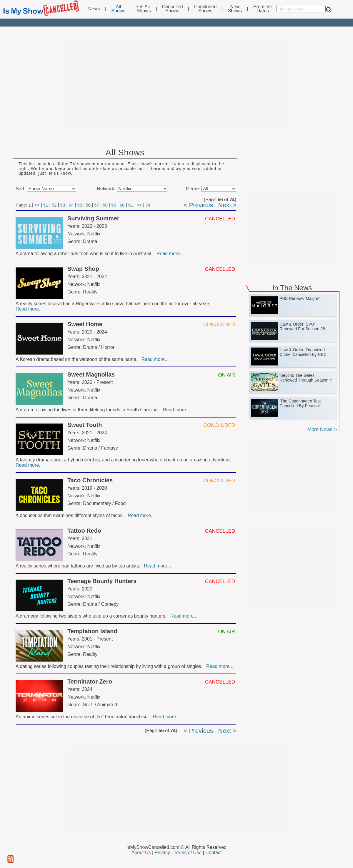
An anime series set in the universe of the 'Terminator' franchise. (84, 717)
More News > (322, 429)
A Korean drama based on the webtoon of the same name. (78, 359)
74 (148, 205)
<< (37, 205)
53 (63, 205)
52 (54, 205)
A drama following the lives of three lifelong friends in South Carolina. (89, 410)
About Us (141, 853)
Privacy (162, 853)
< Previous (198, 205)
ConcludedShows (205, 9)
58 (105, 205)
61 (131, 205)
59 (114, 205)
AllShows (118, 9)
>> (139, 205)
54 (71, 205)
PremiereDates (263, 9)
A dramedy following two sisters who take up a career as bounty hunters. (92, 616)
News (94, 9)
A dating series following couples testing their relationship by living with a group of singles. (110, 666)
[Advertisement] (176, 83)
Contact (213, 853)
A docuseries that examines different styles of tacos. (71, 515)
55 (80, 205)
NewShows (235, 9)
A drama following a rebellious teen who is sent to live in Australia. (85, 254)
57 (97, 205)
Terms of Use (188, 853)
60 (122, 205)
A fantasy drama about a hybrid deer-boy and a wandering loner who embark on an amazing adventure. (124, 460)
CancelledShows (173, 9)
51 (46, 205)
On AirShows (144, 9)
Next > (227, 205)
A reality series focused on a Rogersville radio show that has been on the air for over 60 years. (114, 304)
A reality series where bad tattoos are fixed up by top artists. (79, 566)
